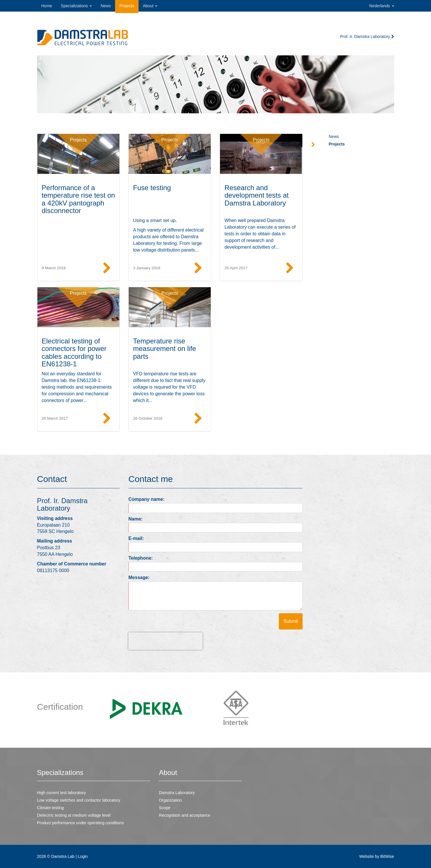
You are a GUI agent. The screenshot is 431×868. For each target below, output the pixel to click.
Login (83, 856)
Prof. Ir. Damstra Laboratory (367, 37)
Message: (139, 577)
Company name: (146, 499)
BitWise (387, 856)
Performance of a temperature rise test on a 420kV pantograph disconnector (78, 199)
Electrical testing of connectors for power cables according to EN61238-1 (74, 352)
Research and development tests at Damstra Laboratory (256, 195)
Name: (136, 519)
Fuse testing (152, 188)
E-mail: (136, 538)
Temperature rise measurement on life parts (164, 349)
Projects (78, 140)
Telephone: (141, 558)
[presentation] (166, 641)
